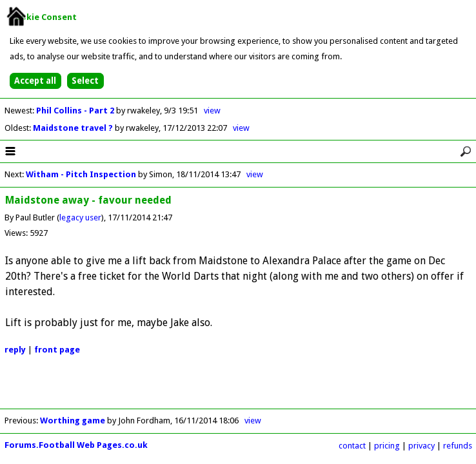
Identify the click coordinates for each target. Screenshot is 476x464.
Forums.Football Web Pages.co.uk (76, 445)
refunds (458, 446)
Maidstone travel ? (74, 128)
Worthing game (73, 420)
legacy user (80, 217)
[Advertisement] (238, 389)
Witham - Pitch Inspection (81, 174)
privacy (421, 446)
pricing (387, 446)
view (212, 111)
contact (352, 446)
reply (15, 350)
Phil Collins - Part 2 (76, 111)
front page (57, 350)
